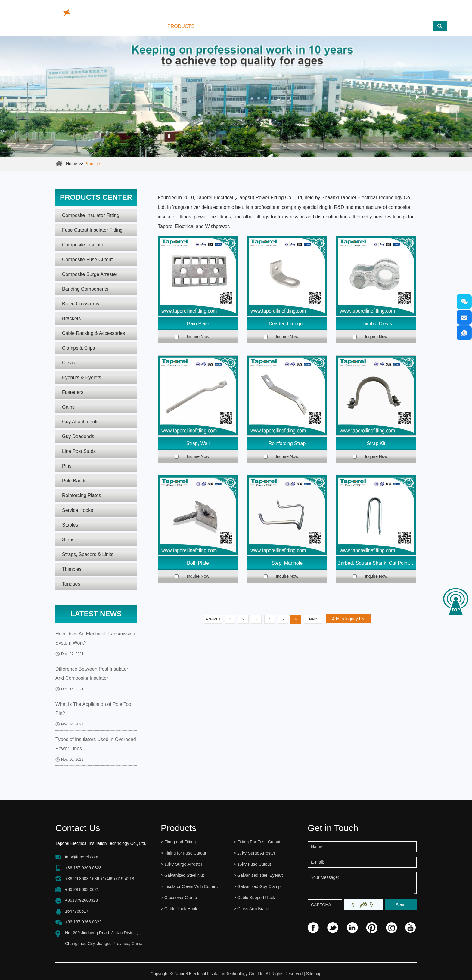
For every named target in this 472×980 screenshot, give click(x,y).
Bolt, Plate (198, 563)
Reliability (263, 26)
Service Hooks (78, 510)
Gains (68, 407)
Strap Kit (376, 443)
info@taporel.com (222, 9)
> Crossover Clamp (179, 898)
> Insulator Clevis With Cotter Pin (191, 886)
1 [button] (224, 142)
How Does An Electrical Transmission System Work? (95, 638)
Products (181, 26)
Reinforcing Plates (82, 495)
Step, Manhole (287, 563)
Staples (70, 525)
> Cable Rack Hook (179, 909)
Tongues (71, 584)
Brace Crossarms (81, 304)
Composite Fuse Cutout (87, 260)
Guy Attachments (80, 422)
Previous (213, 619)
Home (145, 26)
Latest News (96, 614)
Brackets (71, 318)
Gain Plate (198, 324)
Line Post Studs (79, 451)
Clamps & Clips (78, 348)
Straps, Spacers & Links (88, 554)
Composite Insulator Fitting (91, 215)
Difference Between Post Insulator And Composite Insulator (92, 674)
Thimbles (72, 569)
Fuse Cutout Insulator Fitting (92, 230)
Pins (67, 466)
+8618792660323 (81, 900)
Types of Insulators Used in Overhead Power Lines (96, 744)
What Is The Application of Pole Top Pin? (93, 709)
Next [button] (417, 97)
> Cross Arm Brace (251, 909)
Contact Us (336, 26)
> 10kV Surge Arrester (182, 864)
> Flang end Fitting (178, 842)
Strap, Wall (198, 443)
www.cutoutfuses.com (416, 11)
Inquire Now (198, 337)
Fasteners (73, 392)
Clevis (69, 363)
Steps (68, 540)
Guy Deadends (78, 436)
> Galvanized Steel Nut (182, 875)
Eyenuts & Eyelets (82, 377)
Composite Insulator (83, 245)
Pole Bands (74, 481)
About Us (222, 26)
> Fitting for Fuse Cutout (183, 853)
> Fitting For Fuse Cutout (257, 842)
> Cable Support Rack (254, 898)
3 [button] (248, 142)
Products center (96, 197)
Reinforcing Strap (287, 443)
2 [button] (236, 142)
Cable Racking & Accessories (93, 333)
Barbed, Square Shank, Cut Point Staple (377, 563)
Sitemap (314, 974)
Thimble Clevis (376, 324)
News (299, 26)
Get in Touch (333, 828)
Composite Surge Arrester (90, 274)
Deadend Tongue (287, 324)
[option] (236, 97)
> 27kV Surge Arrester (254, 853)
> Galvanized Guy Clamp (257, 886)
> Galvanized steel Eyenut (258, 875)
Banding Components (85, 289)
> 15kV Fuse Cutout (252, 864)
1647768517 (77, 911)
